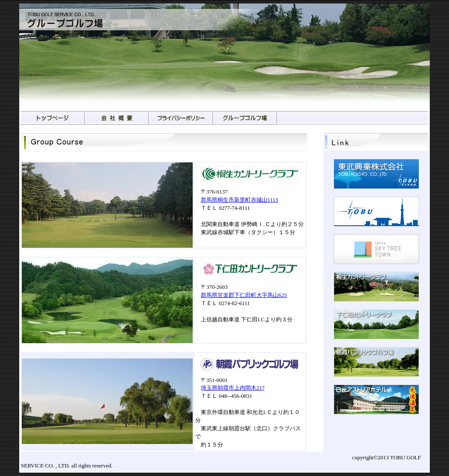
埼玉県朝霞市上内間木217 (233, 388)
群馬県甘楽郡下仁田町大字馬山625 (244, 295)
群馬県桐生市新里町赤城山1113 (239, 200)
